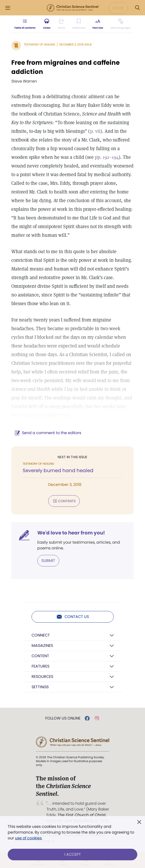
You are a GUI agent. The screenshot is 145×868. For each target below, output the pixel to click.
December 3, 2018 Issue (76, 44)
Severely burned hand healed (58, 470)
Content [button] (40, 656)
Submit (48, 561)
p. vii (95, 131)
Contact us (73, 617)
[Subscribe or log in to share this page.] (61, 24)
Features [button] (40, 666)
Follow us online (63, 718)
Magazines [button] (42, 646)
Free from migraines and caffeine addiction (66, 67)
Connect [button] (41, 635)
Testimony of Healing (40, 44)
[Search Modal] (137, 8)
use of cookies (28, 838)
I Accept (73, 854)
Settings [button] (40, 687)
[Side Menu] (8, 8)
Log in (118, 8)
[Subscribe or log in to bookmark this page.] (79, 24)
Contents (64, 501)
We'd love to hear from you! (71, 533)
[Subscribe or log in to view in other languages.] (121, 24)
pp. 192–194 (107, 157)
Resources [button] (42, 677)
